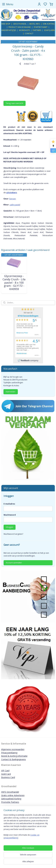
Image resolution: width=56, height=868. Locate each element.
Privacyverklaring (9, 753)
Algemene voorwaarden (13, 749)
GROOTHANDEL (20, 24)
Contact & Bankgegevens (14, 759)
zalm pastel (15, 205)
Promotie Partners (10, 802)
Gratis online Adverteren (13, 795)
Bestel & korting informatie (14, 756)
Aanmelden (11, 392)
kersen (13, 198)
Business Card (8, 777)
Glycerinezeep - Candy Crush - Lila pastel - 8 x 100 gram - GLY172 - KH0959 (14, 283)
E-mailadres (9, 504)
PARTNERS (37, 30)
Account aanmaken (14, 563)
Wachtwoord (10, 515)
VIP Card (5, 771)
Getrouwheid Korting (11, 799)
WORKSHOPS (24, 30)
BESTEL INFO (35, 24)
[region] (28, 828)
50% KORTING (49, 24)
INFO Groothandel (10, 792)
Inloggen (9, 527)
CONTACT (29, 34)
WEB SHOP (6, 24)
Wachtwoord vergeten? (13, 534)
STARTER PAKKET (41, 27)
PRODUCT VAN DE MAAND (20, 27)
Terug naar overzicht (14, 103)
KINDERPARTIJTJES (9, 30)
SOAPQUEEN (49, 30)
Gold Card (6, 774)
